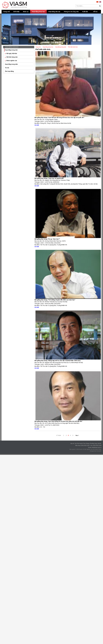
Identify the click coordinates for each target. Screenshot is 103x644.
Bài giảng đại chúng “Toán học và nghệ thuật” (49, 178)
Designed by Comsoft (95, 451)
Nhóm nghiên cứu (11, 61)
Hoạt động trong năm (11, 50)
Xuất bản (85, 12)
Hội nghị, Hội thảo (11, 54)
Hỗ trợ (95, 12)
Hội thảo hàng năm (11, 57)
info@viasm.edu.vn (97, 447)
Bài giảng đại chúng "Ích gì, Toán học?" (47, 239)
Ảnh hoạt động (9, 71)
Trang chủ (7, 12)
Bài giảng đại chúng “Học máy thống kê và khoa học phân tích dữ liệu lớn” (59, 421)
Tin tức (7, 68)
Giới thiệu (16, 12)
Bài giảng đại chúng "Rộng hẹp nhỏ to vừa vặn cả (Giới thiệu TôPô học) (58, 361)
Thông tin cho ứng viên (71, 12)
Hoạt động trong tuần (11, 64)
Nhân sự (26, 12)
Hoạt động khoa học (38, 12)
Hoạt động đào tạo (54, 12)
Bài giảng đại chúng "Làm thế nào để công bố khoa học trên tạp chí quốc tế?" (60, 118)
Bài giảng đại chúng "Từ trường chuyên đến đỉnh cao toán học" (55, 300)
